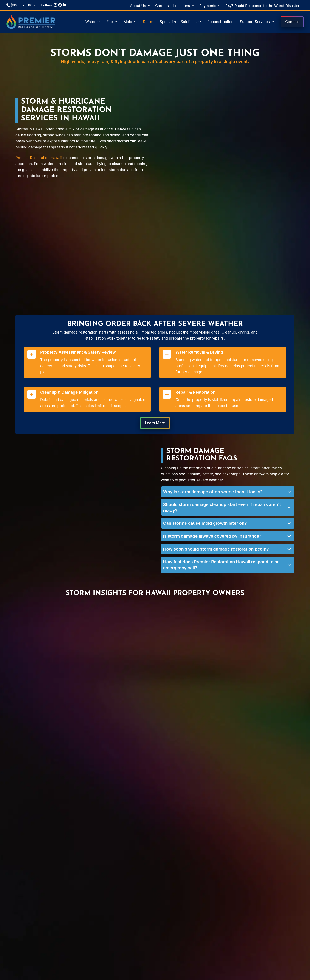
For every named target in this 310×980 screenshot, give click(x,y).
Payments (210, 6)
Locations (184, 6)
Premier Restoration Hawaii (39, 158)
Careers (162, 6)
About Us (140, 6)
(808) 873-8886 (21, 5)
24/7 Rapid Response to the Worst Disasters (263, 6)
